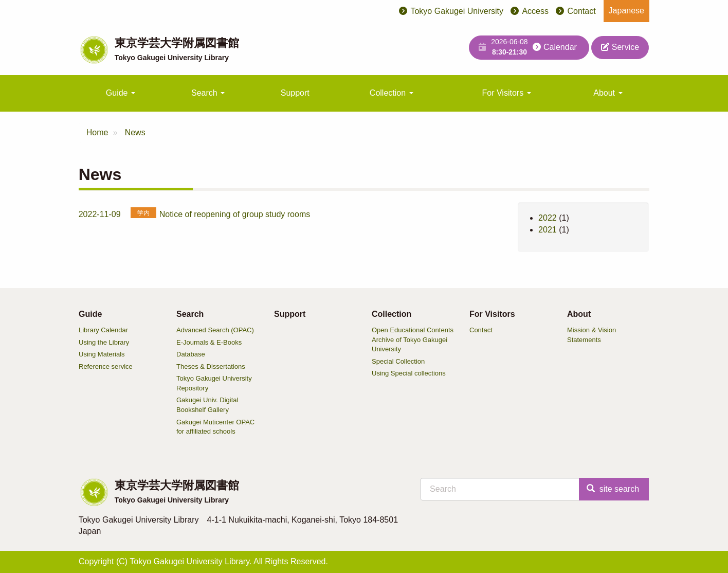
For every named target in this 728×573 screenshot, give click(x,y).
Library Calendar (103, 330)
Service (620, 47)
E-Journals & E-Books (209, 342)
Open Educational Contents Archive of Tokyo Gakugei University (413, 339)
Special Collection (398, 361)
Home (97, 132)
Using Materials (102, 354)
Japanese (626, 11)
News (135, 132)
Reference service (106, 366)
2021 (548, 230)
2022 (548, 218)
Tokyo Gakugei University (457, 11)
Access (535, 11)
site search (613, 489)
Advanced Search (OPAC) (215, 330)
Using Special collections (409, 373)
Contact (581, 11)
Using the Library (104, 342)
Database (191, 354)
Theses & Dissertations (211, 366)
